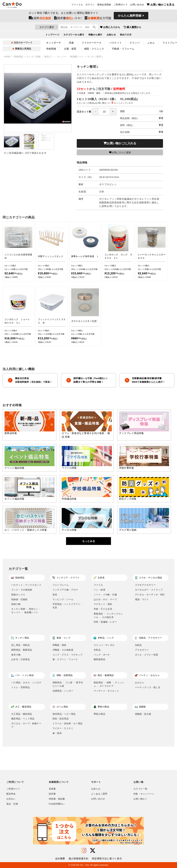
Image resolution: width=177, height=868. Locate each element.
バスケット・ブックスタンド (26, 585)
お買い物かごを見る (160, 5)
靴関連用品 (99, 659)
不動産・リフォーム (123, 49)
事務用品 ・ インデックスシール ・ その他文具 (108, 615)
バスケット (115, 43)
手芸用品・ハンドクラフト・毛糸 (68, 606)
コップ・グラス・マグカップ (68, 655)
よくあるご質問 (99, 794)
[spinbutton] (104, 112)
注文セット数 (97, 112)
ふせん (151, 43)
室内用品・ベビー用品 (64, 714)
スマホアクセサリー (145, 585)
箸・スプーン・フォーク (65, 659)
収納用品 (19, 57)
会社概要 (60, 858)
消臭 (71, 43)
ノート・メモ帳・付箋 (105, 595)
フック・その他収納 (22, 590)
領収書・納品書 (57, 799)
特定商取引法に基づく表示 (107, 858)
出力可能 (98, 19)
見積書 (52, 789)
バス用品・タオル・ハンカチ (26, 683)
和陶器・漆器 (59, 645)
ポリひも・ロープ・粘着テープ (26, 725)
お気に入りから (131, 28)
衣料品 (97, 650)
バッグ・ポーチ (102, 655)
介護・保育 (70, 49)
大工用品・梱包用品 (22, 714)
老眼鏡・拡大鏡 (143, 714)
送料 (40, 19)
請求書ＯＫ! (68, 19)
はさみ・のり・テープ (105, 599)
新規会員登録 (104, 5)
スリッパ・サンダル (104, 645)
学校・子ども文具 (103, 609)
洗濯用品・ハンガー (63, 691)
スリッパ (134, 43)
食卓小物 (16, 655)
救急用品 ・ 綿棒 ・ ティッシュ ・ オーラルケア (109, 684)
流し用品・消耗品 (20, 645)
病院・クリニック (94, 49)
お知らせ (111, 36)
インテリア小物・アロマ (65, 590)
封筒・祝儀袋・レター (105, 622)
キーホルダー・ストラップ (149, 590)
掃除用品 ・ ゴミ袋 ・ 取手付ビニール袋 (68, 684)
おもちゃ (140, 683)
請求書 (52, 794)
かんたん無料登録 (130, 17)
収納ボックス (18, 595)
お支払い (11, 799)
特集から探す (96, 36)
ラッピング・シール (63, 599)
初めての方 (126, 36)
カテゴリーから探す (74, 36)
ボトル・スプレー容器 (147, 655)
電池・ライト (142, 599)
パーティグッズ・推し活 (148, 687)
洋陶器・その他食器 (63, 650)
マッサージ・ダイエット (106, 691)
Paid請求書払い (57, 804)
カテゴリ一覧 (140, 789)
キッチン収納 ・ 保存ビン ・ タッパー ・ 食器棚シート (56, 57)
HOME (8, 57)
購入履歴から (153, 28)
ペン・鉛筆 (99, 590)
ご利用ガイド (121, 5)
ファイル (98, 585)
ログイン (90, 5)
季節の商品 (99, 714)
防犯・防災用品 (61, 719)
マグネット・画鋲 (103, 604)
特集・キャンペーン (144, 794)
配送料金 (11, 794)
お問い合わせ (137, 5)
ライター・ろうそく (63, 728)
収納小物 (16, 604)
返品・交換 (12, 804)
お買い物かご (140, 799)
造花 (55, 595)
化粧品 (138, 645)
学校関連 (51, 49)
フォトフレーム (61, 585)
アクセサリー (142, 650)
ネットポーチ (54, 43)
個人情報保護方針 (79, 858)
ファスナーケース (92, 43)
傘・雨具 (57, 733)
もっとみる (89, 541)
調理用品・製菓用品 (22, 650)
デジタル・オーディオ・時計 (150, 595)
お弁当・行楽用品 (20, 659)
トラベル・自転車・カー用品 (68, 723)
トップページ (52, 36)
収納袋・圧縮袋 (19, 599)
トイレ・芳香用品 (20, 687)
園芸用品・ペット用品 (23, 719)
